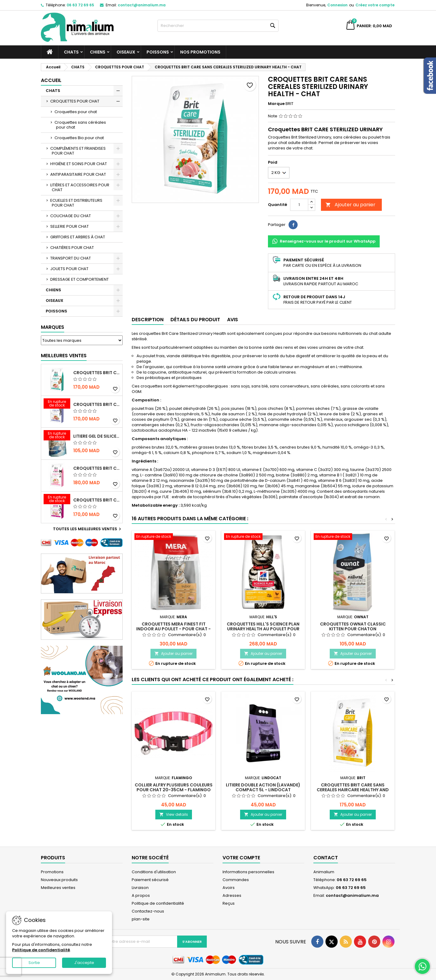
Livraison (140, 888)
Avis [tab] (233, 320)
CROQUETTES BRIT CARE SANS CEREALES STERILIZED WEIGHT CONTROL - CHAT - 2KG (97, 404)
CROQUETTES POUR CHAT (75, 101)
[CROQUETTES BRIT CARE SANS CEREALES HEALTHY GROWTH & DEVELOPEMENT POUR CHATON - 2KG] (57, 500)
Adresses (232, 895)
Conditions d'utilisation (154, 872)
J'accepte (84, 963)
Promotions (52, 872)
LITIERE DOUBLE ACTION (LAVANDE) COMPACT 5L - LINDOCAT (263, 787)
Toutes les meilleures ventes (88, 529)
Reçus (229, 903)
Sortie (34, 963)
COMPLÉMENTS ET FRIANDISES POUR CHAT (78, 151)
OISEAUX (126, 52)
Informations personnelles (248, 872)
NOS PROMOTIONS (200, 52)
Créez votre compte (375, 5)
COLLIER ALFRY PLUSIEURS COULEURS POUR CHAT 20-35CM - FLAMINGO (174, 787)
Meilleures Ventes (64, 356)
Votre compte (241, 858)
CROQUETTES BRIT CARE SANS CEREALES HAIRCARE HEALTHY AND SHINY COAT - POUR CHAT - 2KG (353, 790)
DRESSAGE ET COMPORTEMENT (79, 279)
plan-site (141, 919)
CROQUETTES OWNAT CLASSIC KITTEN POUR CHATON (353, 626)
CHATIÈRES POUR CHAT (72, 248)
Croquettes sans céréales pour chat (80, 125)
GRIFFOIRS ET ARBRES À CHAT (78, 237)
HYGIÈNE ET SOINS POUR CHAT (79, 164)
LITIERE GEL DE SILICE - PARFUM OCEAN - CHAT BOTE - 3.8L (97, 436)
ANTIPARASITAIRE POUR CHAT (78, 174)
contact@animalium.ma (142, 5)
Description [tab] (148, 320)
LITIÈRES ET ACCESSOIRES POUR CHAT (80, 187)
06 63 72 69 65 (80, 5)
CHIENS (98, 52)
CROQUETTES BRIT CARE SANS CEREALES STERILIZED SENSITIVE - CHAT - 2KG (97, 468)
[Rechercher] (218, 26)
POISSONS (158, 52)
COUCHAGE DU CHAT (71, 216)
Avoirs (229, 888)
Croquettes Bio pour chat (79, 138)
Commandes (236, 880)
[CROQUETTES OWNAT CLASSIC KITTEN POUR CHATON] (353, 537)
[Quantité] (299, 205)
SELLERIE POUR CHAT (69, 226)
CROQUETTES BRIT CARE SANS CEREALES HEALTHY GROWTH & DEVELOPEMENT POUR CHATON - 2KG (97, 500)
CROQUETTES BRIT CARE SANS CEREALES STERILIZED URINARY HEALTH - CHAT (97, 373)
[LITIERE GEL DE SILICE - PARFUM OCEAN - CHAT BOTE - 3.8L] (57, 436)
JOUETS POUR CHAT (69, 269)
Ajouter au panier (350, 205)
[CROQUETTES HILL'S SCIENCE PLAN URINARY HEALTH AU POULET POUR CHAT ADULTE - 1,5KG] (263, 537)
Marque (276, 104)
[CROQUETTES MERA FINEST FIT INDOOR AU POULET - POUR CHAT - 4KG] (173, 537)
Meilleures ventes (58, 888)
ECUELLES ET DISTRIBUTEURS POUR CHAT (76, 203)
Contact (326, 858)
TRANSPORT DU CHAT (71, 258)
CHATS (71, 52)
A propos (141, 895)
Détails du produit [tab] (195, 320)
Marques (53, 327)
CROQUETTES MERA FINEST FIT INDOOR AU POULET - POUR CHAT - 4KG (173, 629)
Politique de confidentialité (158, 903)
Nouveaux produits (59, 880)
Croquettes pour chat (76, 112)
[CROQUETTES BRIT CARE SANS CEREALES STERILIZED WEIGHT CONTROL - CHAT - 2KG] (57, 404)
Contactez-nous (148, 911)
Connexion (337, 5)
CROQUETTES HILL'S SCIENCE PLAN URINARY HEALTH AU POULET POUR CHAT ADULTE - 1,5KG (263, 629)
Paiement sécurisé (150, 880)
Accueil (51, 80)
